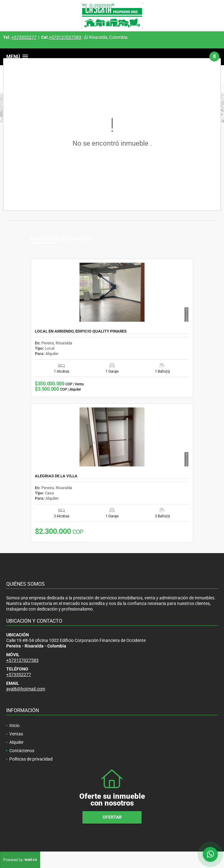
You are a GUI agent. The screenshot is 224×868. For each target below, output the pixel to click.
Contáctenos (22, 751)
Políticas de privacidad (31, 759)
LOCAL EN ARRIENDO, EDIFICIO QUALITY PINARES (81, 331)
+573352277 (24, 37)
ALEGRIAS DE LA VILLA (56, 476)
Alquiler (16, 742)
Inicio (14, 725)
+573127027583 (65, 37)
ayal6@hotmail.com (26, 689)
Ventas (16, 734)
